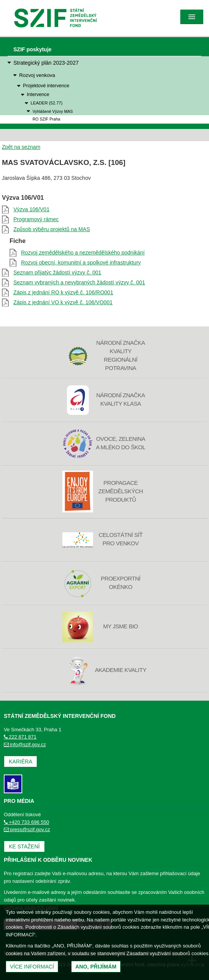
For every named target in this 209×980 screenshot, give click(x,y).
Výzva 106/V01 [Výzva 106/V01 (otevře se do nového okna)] (31, 209)
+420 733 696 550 (26, 822)
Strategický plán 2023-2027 (46, 63)
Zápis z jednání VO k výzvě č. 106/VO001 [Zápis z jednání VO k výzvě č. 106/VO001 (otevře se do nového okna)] (63, 302)
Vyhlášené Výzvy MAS (53, 111)
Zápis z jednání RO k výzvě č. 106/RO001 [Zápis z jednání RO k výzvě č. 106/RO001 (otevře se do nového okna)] (63, 292)
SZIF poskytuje (33, 49)
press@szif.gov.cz (27, 829)
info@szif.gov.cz (25, 744)
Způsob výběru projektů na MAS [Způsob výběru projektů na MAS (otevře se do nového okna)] (52, 229)
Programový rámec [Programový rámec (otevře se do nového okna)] (36, 219)
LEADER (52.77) (47, 103)
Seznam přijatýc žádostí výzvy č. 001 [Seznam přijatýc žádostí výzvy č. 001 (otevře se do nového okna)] (57, 272)
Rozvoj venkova (37, 75)
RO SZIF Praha (46, 119)
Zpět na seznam (21, 147)
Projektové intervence (46, 86)
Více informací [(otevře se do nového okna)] (32, 967)
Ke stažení (24, 846)
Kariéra (20, 761)
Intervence (38, 95)
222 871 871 (20, 737)
